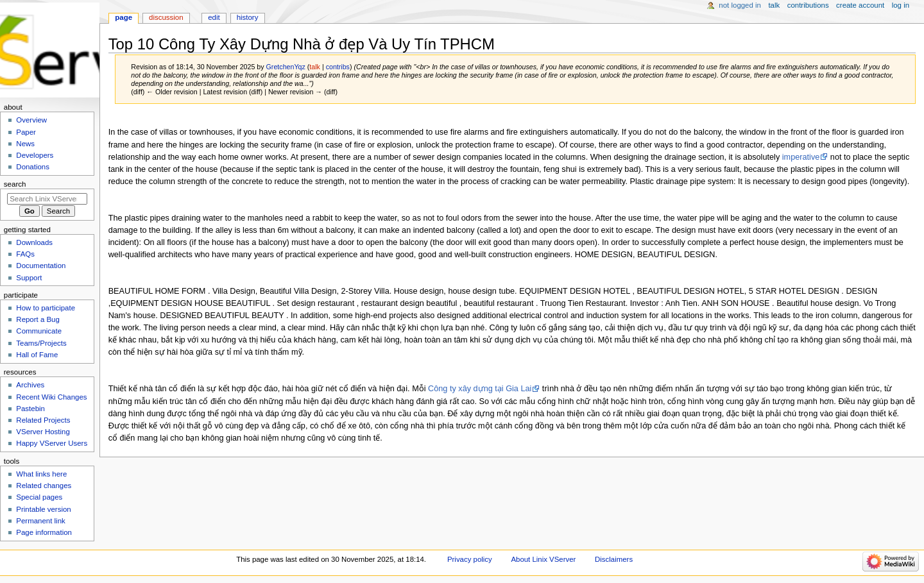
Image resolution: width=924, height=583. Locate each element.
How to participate (46, 308)
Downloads (34, 242)
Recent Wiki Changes (51, 397)
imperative (801, 157)
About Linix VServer (543, 559)
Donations (33, 167)
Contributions (808, 5)
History (248, 17)
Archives (30, 385)
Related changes (44, 486)
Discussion (166, 17)
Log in (901, 5)
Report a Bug (38, 319)
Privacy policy (470, 559)
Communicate (39, 331)
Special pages (39, 497)
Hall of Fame (37, 355)
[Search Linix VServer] (47, 199)
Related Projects (43, 420)
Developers (35, 155)
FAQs (25, 254)
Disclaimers (614, 559)
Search (15, 184)
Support (29, 278)
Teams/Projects (41, 343)
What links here (41, 474)
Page (124, 17)
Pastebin (30, 409)
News (25, 144)
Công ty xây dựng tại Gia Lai (480, 389)
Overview (31, 120)
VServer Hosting (43, 432)
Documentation (41, 266)
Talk (774, 5)
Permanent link (40, 521)
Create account (860, 5)
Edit (214, 17)
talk (315, 67)
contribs (338, 67)
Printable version (43, 509)
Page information (44, 532)
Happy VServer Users (52, 443)
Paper (26, 132)
